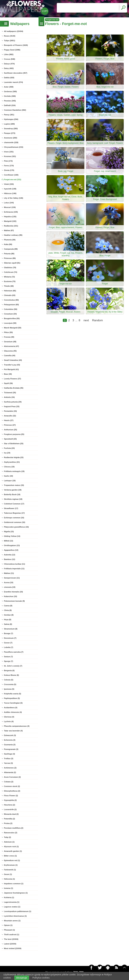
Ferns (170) (9, 166)
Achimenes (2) (10, 768)
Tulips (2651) (9, 41)
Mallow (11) (9, 573)
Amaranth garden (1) (13, 851)
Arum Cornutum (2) (12, 777)
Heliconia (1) (9, 879)
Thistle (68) (9, 286)
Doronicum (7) (10, 638)
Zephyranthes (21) (12, 462)
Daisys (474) (9, 64)
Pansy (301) (9, 115)
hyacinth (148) (10, 189)
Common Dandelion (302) (15, 110)
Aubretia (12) (10, 555)
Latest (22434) (10, 944)
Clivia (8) (8, 610)
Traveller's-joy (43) (12, 365)
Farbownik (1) (10, 870)
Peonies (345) (10, 101)
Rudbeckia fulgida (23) (14, 457)
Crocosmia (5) (10, 684)
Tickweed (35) (10, 393)
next (86, 320)
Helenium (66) (10, 291)
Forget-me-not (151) (13, 179)
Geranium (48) (10, 342)
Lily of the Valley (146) (14, 198)
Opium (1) (8, 925)
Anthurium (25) (10, 430)
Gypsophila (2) (10, 800)
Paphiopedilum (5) (12, 698)
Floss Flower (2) (11, 796)
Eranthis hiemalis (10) (13, 592)
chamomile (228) (11, 142)
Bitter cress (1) (10, 856)
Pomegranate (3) (11, 749)
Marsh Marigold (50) (13, 328)
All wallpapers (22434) (14, 31)
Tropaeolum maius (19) (14, 485)
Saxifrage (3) (9, 754)
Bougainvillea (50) (12, 318)
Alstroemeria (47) (11, 346)
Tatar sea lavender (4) (13, 731)
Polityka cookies (41, 978)
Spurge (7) (8, 661)
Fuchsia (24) (9, 448)
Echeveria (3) (10, 740)
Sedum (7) (8, 657)
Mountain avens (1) (12, 921)
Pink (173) (8, 161)
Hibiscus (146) (10, 193)
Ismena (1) (8, 888)
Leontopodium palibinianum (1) (18, 911)
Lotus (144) (9, 203)
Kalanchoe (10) (10, 596)
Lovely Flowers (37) (12, 379)
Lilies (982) (9, 54)
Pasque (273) (10, 133)
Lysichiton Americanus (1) (15, 916)
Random (97, 320)
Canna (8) (8, 606)
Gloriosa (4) (9, 717)
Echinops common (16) (14, 518)
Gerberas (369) (10, 91)
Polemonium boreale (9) (14, 601)
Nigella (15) (9, 532)
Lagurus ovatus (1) (12, 907)
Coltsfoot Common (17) (14, 504)
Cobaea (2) (9, 782)
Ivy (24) (7, 453)
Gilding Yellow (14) (12, 536)
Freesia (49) (9, 337)
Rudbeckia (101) (11, 226)
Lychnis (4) (9, 721)
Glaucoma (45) (10, 351)
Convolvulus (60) (11, 300)
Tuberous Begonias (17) (14, 513)
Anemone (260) (11, 138)
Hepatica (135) (10, 217)
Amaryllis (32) (10, 416)
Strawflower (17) (11, 508)
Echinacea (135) (11, 212)
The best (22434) (11, 939)
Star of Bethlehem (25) (14, 444)
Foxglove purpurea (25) (14, 434)
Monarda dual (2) (11, 814)
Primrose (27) (10, 425)
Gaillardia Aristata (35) (14, 388)
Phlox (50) (8, 332)
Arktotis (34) (9, 397)
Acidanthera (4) (11, 708)
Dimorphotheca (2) (12, 791)
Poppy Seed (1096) (12, 50)
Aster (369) (9, 87)
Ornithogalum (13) (12, 545)
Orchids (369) (10, 96)
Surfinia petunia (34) (13, 402)
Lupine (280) (9, 124)
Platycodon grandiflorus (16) (16, 527)
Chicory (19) (9, 467)
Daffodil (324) (10, 105)
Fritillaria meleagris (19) (14, 471)
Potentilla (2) (9, 819)
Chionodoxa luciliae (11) (15, 564)
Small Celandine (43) (13, 360)
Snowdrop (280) (11, 129)
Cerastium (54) (10, 314)
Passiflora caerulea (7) (14, 652)
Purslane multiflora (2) (14, 828)
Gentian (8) (9, 615)
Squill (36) (8, 383)
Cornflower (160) (11, 175)
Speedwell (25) (10, 439)
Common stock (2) (12, 786)
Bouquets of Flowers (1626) (16, 45)
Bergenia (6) (9, 670)
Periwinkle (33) (10, 411)
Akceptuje (22, 978)
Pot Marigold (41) (11, 369)
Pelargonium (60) (11, 305)
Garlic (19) (8, 476)
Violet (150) (9, 184)
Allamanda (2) (10, 772)
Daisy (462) (9, 68)
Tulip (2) (7, 837)
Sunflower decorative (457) (16, 73)
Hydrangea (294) (11, 119)
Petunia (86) (9, 254)
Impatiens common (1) (14, 884)
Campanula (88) (11, 249)
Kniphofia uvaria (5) (13, 694)
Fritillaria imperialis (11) (14, 569)
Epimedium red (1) (12, 860)
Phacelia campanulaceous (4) (17, 726)
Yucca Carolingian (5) (13, 703)
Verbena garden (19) (13, 490)
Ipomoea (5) (9, 689)
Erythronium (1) (11, 865)
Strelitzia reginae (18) (13, 499)
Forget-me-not (52, 20)
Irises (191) (9, 152)
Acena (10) (9, 582)
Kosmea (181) (10, 156)
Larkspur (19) (10, 481)
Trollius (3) (9, 758)
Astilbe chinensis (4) (13, 712)
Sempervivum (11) (12, 578)
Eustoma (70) (10, 281)
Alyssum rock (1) (11, 846)
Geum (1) (8, 874)
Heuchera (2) (10, 805)
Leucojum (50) (10, 323)
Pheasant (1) (9, 930)
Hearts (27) (9, 420)
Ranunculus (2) (11, 833)
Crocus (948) (10, 59)
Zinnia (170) (9, 170)
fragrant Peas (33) (12, 406)
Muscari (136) (10, 207)
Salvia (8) (8, 624)
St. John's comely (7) (13, 666)
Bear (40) (8, 374)
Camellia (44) (10, 356)
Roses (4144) (10, 36)
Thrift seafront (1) (12, 935)
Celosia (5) (9, 680)
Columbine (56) (11, 309)
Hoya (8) (8, 620)
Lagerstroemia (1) (12, 902)
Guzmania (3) (10, 745)
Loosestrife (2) (10, 809)
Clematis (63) (10, 295)
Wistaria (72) (9, 277)
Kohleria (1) (9, 897)
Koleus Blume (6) (11, 675)
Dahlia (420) (9, 78)
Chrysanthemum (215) (14, 147)
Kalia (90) (8, 244)
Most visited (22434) (13, 948)
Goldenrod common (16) (15, 522)
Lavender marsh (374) (13, 82)
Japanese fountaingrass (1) (16, 893)
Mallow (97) (9, 230)
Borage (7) (8, 633)
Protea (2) (8, 823)
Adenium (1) (9, 842)
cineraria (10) (10, 587)
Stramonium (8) (11, 629)
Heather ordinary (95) (13, 235)
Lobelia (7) (9, 647)
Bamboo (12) (10, 559)
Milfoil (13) (8, 541)
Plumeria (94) (10, 240)
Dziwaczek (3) (10, 735)
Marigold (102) (10, 221)
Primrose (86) (10, 258)
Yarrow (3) (8, 763)
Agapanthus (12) (11, 550)
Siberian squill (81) (12, 263)
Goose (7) (8, 643)
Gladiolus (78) (10, 267)
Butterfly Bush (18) (12, 494)
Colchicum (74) (11, 272)
